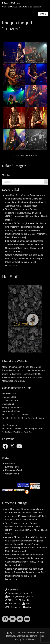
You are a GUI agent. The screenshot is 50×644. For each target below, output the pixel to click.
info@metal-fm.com (11, 411)
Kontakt (24, 600)
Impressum (12, 589)
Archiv (27, 607)
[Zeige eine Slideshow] (25, 155)
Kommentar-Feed (14, 470)
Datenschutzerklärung (17, 593)
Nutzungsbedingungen (17, 597)
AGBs (9, 600)
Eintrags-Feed (12, 467)
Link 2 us (11, 607)
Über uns (11, 604)
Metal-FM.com (12, 3)
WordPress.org (12, 474)
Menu (43, 14)
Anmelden (10, 463)
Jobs (26, 604)
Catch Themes (29, 639)
